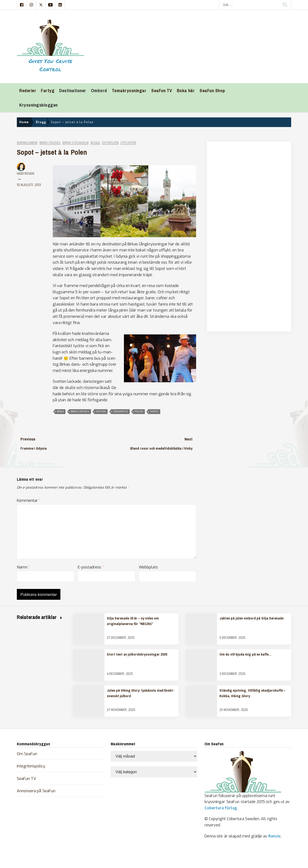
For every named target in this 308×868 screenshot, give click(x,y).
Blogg (95, 143)
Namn (23, 567)
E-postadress (91, 567)
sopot (154, 412)
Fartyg (48, 91)
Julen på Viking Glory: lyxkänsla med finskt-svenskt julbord (141, 693)
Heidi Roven (26, 174)
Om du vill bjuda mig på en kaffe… (245, 654)
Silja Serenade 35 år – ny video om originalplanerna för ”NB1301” (133, 621)
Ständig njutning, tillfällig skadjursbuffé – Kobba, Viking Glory (252, 693)
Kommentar (29, 501)
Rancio (274, 836)
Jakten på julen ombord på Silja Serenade (251, 618)
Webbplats (148, 567)
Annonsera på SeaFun (36, 791)
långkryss (120, 412)
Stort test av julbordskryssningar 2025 (137, 654)
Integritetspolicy (31, 766)
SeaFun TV (162, 91)
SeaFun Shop (212, 91)
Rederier (28, 91)
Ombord (99, 91)
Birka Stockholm (76, 143)
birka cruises (80, 412)
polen (139, 412)
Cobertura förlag (221, 808)
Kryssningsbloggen (38, 105)
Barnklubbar (27, 143)
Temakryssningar (129, 91)
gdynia (101, 412)
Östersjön (110, 143)
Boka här (186, 91)
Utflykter (128, 143)
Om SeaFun (27, 754)
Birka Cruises (50, 143)
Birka (60, 412)
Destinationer (73, 91)
